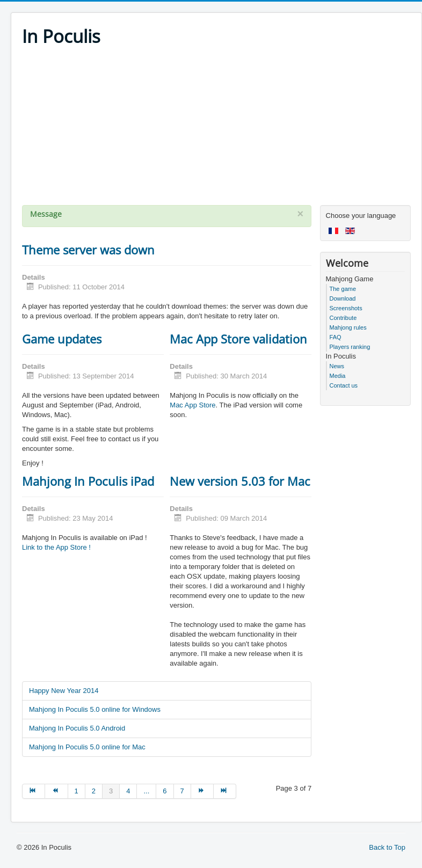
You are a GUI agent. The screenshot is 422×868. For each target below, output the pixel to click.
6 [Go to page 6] (165, 791)
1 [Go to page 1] (77, 791)
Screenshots (346, 308)
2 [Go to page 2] (94, 791)
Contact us (344, 385)
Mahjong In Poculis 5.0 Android (77, 728)
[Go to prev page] (56, 791)
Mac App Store (192, 405)
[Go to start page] (34, 791)
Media (338, 376)
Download (343, 298)
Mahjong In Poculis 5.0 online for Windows (95, 709)
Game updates (62, 339)
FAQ (336, 337)
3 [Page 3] (111, 791)
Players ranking (350, 347)
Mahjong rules (348, 327)
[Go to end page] (225, 791)
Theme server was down (88, 250)
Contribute (343, 318)
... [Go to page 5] (146, 791)
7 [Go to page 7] (182, 791)
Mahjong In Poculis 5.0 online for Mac (87, 747)
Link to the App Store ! (56, 547)
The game (343, 289)
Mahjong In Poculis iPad (88, 481)
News (337, 366)
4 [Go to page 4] (128, 791)
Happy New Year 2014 (64, 691)
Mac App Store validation (238, 339)
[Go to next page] (202, 791)
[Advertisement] (216, 130)
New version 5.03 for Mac (240, 481)
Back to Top (387, 847)
